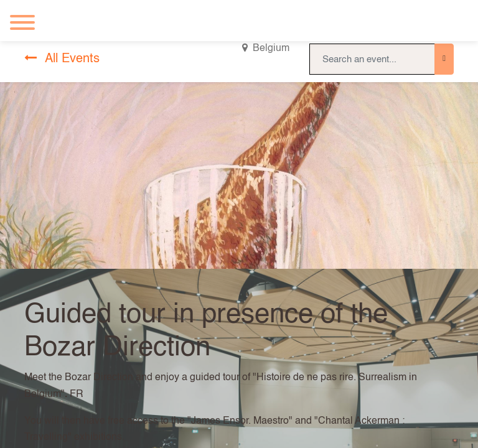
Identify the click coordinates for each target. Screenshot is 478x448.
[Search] (444, 59)
